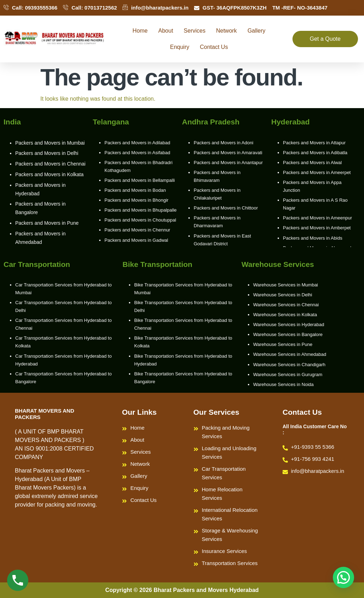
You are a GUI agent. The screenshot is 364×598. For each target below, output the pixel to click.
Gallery (257, 31)
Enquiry (180, 47)
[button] (343, 577)
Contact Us (214, 47)
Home (140, 31)
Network (226, 31)
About (166, 31)
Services (195, 31)
